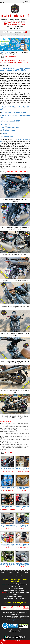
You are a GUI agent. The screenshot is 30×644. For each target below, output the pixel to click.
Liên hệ (11, 576)
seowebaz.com (10, 641)
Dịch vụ (19, 572)
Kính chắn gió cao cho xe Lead (23, 469)
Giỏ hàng (27, 2)
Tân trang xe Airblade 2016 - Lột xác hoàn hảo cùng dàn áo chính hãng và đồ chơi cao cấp (8, 527)
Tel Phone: (10, 588)
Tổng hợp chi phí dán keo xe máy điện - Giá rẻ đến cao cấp (8, 546)
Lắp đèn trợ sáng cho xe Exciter (7, 469)
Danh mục (2, 3)
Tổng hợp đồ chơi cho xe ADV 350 (11, 443)
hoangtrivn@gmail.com (17, 620)
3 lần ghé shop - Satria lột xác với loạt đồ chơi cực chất (16, 444)
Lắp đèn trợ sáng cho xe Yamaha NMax (23, 545)
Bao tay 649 (6, 124)
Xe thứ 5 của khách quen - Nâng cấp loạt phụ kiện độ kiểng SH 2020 (23, 565)
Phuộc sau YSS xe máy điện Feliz (8, 507)
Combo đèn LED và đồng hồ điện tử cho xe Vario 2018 (16, 446)
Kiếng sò (5, 133)
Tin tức (8, 52)
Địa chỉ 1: (5, 584)
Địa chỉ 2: (4, 592)
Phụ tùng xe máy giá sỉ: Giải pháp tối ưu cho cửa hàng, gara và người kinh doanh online (23, 527)
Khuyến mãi (19, 576)
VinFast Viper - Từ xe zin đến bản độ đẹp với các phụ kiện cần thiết (7, 565)
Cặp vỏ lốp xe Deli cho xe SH (8, 488)
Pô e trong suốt (7, 137)
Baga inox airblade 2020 (10, 121)
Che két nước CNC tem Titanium (14, 112)
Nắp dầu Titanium (8, 130)
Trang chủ (3, 52)
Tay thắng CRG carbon (10, 127)
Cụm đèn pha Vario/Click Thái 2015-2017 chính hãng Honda (22, 489)
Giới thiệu (11, 572)
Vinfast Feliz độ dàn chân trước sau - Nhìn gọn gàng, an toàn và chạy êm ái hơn (23, 508)
